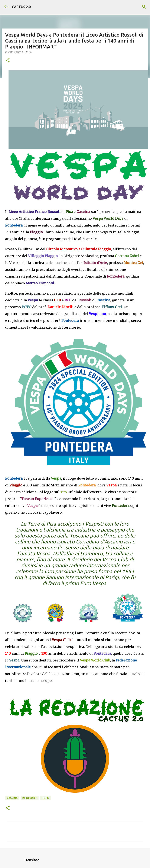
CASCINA (12, 798)
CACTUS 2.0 (21, 7)
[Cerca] (144, 7)
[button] (8, 61)
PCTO (45, 798)
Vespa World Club (95, 660)
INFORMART (30, 798)
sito (64, 492)
